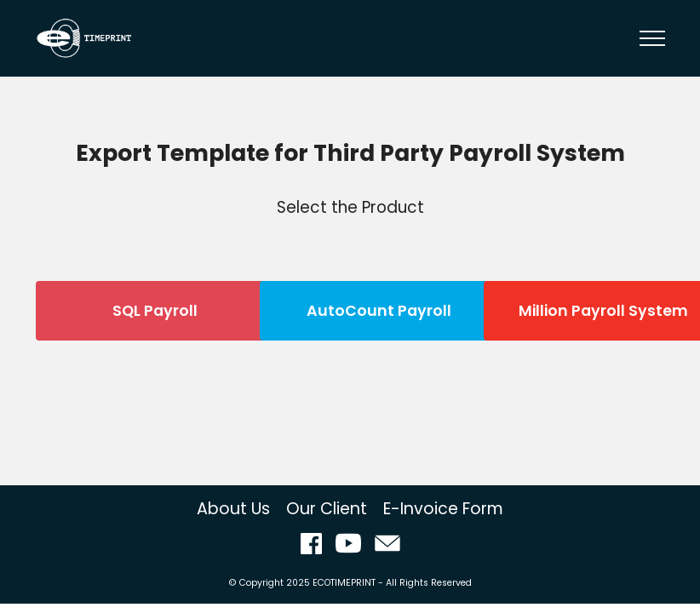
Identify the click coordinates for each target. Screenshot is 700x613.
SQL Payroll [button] (155, 311)
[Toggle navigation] (653, 38)
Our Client (327, 509)
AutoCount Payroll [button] (379, 311)
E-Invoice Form (443, 509)
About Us (233, 509)
